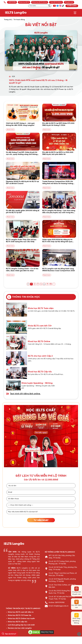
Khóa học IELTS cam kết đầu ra (21, 612)
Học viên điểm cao (77, 606)
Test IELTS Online (56, 2)
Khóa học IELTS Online (40, 2)
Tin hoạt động (19, 20)
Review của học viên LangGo (20, 628)
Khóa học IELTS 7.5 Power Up (20, 615)
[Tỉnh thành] (41, 505)
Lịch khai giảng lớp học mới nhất (21, 625)
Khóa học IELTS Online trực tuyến (21, 619)
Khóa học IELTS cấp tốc (18, 622)
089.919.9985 (12, 2)
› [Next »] (54, 284)
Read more (10, 130)
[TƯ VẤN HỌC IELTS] (41, 520)
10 (51, 284)
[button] (36, 69)
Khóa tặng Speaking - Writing (77, 621)
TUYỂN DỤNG (72, 6)
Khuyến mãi (69, 2)
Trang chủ (8, 20)
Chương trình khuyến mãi (76, 593)
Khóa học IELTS (24, 2)
